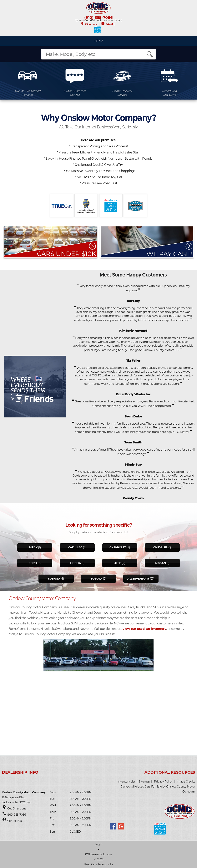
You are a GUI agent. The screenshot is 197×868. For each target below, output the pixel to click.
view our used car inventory (144, 629)
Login (99, 844)
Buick (33, 547)
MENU (99, 41)
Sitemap (144, 782)
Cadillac (75, 547)
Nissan (160, 563)
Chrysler (160, 547)
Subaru (54, 579)
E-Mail (107, 24)
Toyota (96, 579)
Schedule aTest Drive (169, 93)
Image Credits (186, 782)
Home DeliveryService (122, 93)
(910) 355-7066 (98, 18)
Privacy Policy (163, 782)
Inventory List (126, 782)
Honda (76, 563)
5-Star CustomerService (75, 93)
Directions (89, 24)
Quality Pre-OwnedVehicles (28, 93)
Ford (33, 563)
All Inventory (138, 579)
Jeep (118, 563)
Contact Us (15, 821)
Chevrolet (118, 547)
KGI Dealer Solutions (98, 854)
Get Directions (17, 809)
